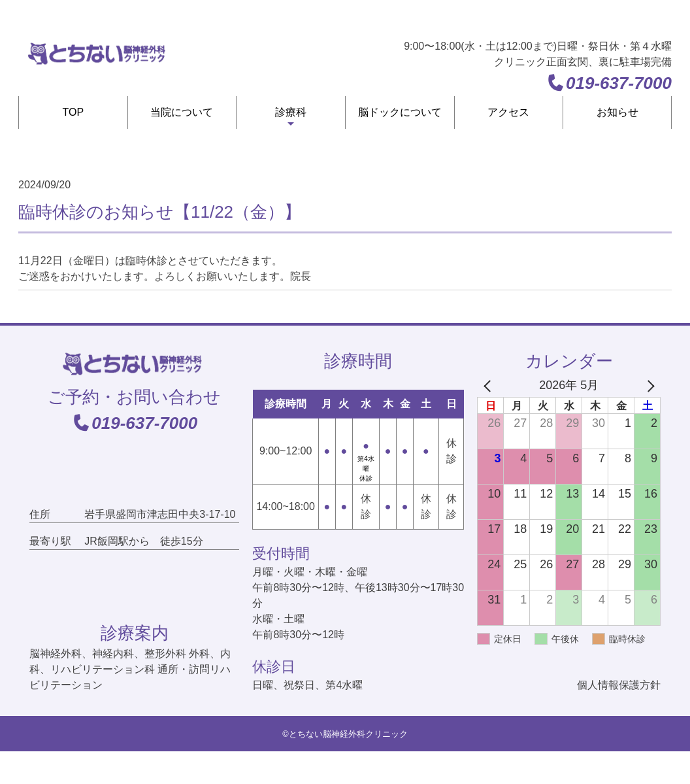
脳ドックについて (400, 112)
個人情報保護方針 (619, 685)
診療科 (291, 112)
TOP (74, 112)
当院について (182, 112)
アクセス (508, 112)
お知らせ (617, 112)
